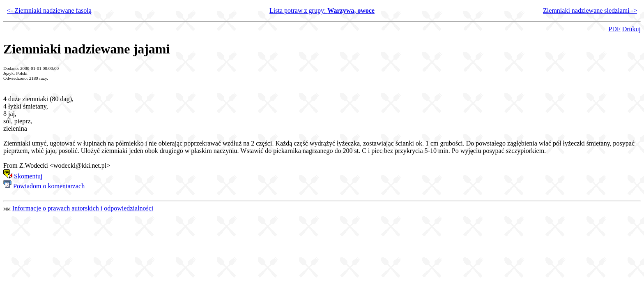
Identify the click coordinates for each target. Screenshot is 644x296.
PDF (614, 29)
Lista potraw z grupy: (322, 10)
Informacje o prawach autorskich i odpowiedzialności (83, 208)
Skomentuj (23, 176)
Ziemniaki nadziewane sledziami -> (590, 10)
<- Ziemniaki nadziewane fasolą (49, 10)
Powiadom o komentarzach (44, 186)
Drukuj (631, 29)
